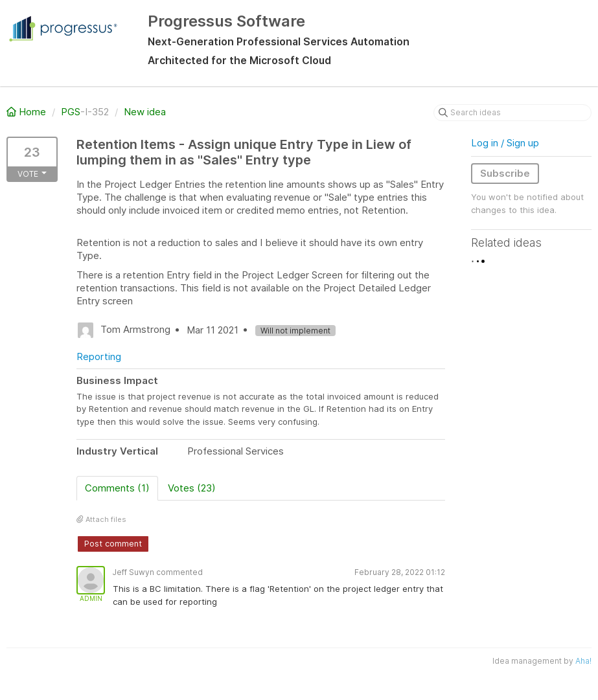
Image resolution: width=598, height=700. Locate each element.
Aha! (583, 661)
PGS (71, 112)
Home (28, 112)
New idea (145, 112)
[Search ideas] (512, 113)
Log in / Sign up (505, 143)
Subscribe (505, 173)
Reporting (99, 356)
